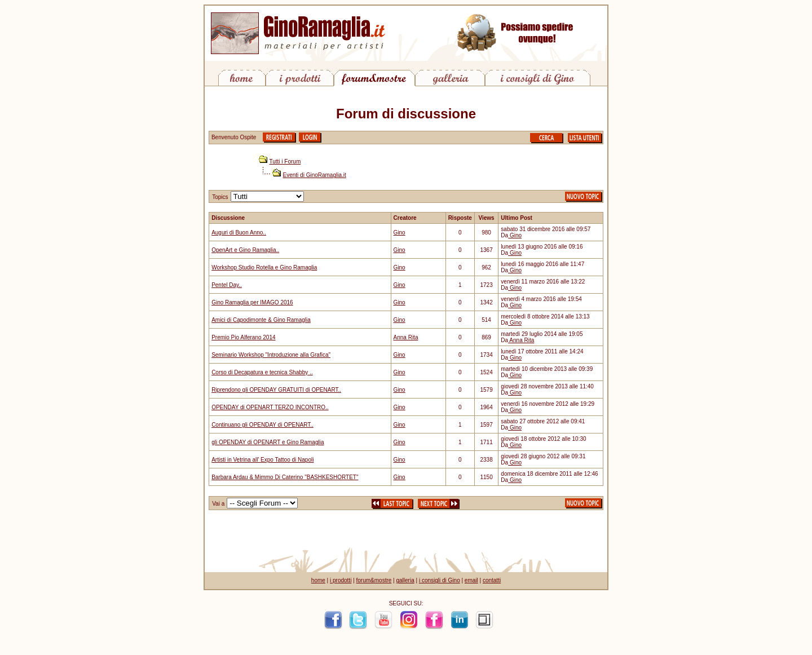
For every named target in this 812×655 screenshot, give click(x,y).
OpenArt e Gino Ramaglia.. (245, 250)
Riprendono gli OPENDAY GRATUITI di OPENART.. (276, 390)
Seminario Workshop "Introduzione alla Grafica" (271, 355)
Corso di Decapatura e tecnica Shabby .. (262, 372)
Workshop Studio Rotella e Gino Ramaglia (264, 267)
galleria (405, 580)
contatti (492, 580)
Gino (400, 233)
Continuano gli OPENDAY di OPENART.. (262, 425)
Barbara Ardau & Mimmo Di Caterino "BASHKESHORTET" (285, 477)
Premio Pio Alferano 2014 (243, 337)
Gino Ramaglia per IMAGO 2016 (252, 302)
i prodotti (341, 580)
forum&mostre (374, 580)
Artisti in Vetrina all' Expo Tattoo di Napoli (262, 460)
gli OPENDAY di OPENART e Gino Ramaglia (268, 442)
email (471, 580)
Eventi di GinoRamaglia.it (315, 175)
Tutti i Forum (285, 161)
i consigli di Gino (440, 580)
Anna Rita (406, 337)
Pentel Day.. (227, 285)
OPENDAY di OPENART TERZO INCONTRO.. (270, 407)
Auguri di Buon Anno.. (239, 233)
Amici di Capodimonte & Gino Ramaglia (261, 320)
